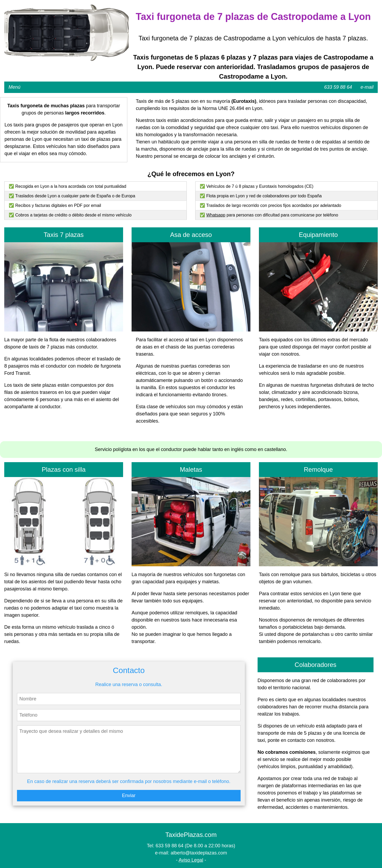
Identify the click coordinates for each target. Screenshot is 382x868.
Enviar (129, 795)
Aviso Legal (191, 860)
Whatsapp (216, 215)
